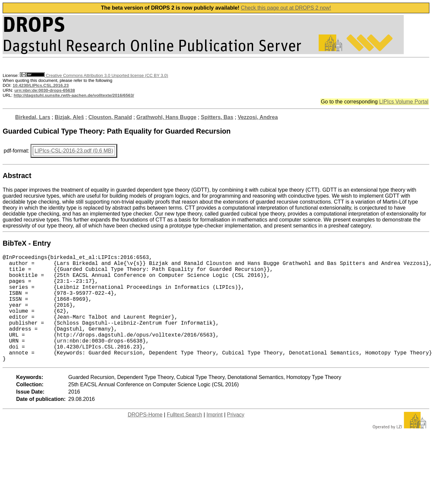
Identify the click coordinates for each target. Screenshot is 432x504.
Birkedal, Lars (33, 117)
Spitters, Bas (217, 117)
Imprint (215, 439)
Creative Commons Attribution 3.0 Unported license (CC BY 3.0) (94, 75)
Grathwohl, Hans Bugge (166, 117)
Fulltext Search (184, 439)
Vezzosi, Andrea (258, 117)
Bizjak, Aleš (69, 117)
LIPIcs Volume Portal (404, 102)
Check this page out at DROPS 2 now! (286, 8)
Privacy (236, 439)
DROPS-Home (145, 439)
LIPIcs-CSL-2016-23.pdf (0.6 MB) (74, 151)
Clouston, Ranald (110, 117)
